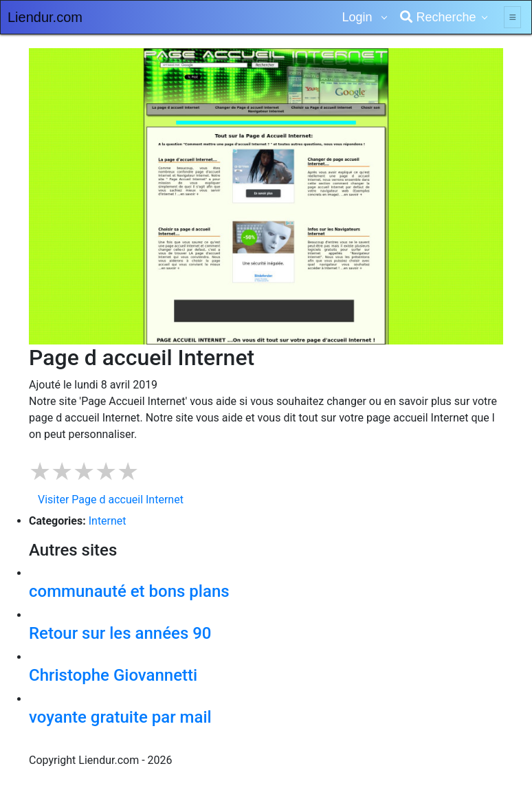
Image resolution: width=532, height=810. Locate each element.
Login (358, 17)
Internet (108, 521)
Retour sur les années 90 (120, 633)
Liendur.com (45, 17)
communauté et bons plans (129, 591)
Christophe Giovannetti (113, 675)
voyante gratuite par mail (120, 717)
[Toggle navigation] (512, 17)
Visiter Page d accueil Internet (111, 500)
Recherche (438, 17)
